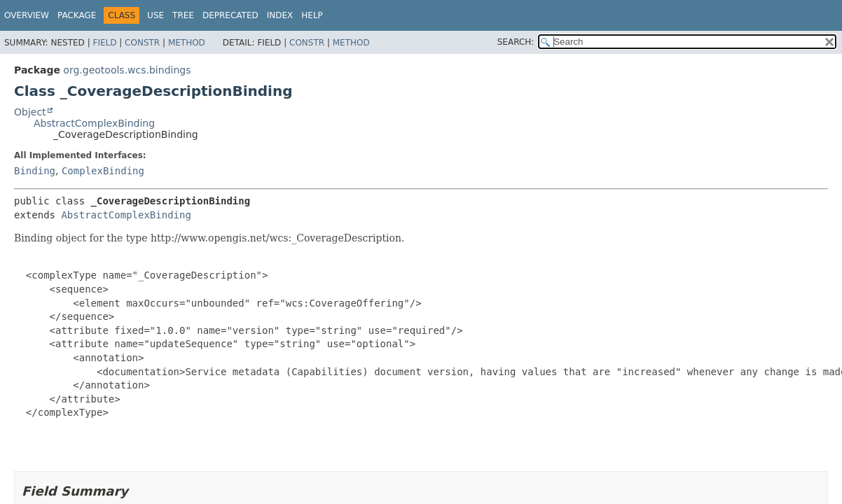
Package (77, 15)
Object (30, 112)
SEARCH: (516, 42)
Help (312, 15)
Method (187, 43)
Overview (27, 15)
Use (156, 15)
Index (280, 15)
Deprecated (230, 15)
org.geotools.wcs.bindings (127, 70)
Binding (35, 171)
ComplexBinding (103, 171)
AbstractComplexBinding (94, 123)
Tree (183, 15)
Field (104, 43)
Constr (142, 43)
